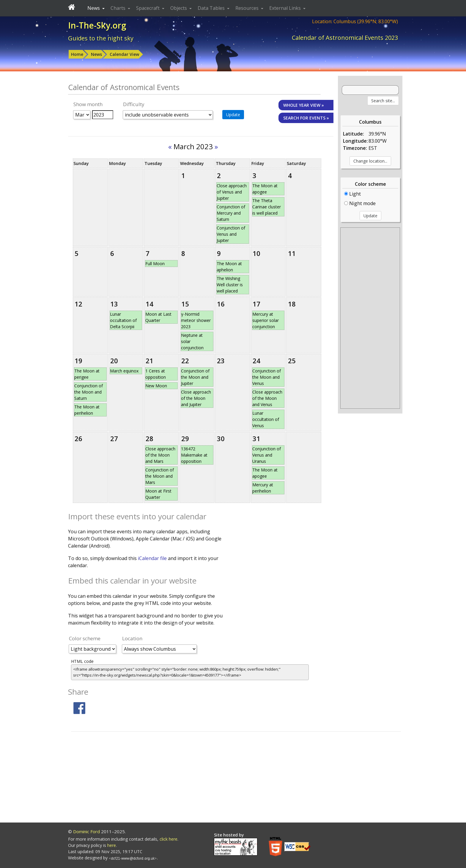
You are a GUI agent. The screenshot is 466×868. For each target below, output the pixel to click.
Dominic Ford (86, 831)
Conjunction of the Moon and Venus (267, 377)
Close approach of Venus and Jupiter (232, 192)
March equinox (124, 371)
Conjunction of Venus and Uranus (267, 455)
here (112, 845)
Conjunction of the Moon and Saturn (89, 392)
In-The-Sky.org (97, 25)
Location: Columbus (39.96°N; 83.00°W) (355, 21)
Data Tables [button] (212, 8)
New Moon (156, 386)
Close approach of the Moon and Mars (160, 455)
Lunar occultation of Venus (266, 419)
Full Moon (155, 264)
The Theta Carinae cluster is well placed (267, 207)
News (96, 54)
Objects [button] (179, 8)
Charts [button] (119, 8)
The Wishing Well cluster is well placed (230, 285)
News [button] (94, 8)
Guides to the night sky (101, 38)
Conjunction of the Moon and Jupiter (195, 377)
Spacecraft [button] (148, 8)
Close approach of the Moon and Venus (267, 398)
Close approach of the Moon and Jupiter (196, 398)
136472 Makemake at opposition (194, 455)
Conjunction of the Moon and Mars (160, 476)
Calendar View (124, 54)
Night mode (360, 203)
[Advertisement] (370, 318)
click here (169, 839)
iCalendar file (153, 558)
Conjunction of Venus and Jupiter (231, 234)
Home (77, 54)
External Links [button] (286, 8)
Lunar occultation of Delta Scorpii (123, 320)
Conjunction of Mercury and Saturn (231, 213)
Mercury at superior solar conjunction (266, 320)
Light (352, 194)
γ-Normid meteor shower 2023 (196, 320)
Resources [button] (248, 8)
